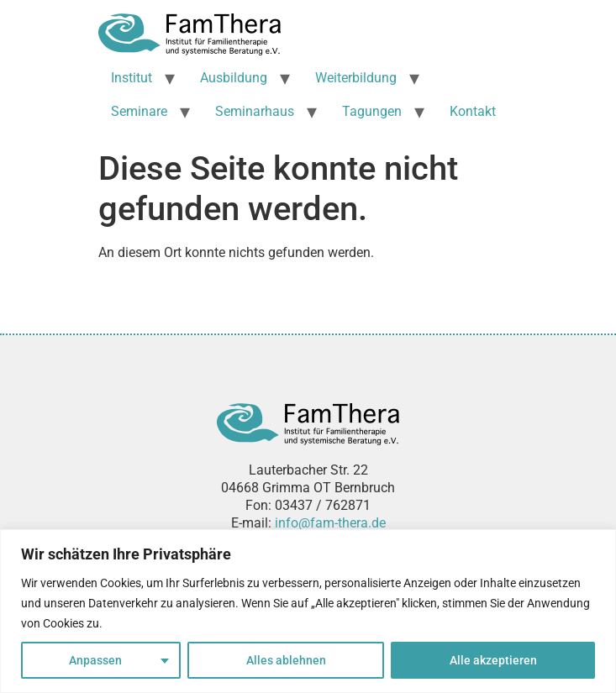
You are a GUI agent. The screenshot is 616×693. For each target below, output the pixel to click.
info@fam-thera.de (330, 523)
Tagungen (372, 111)
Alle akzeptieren (493, 660)
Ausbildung (234, 78)
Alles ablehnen (286, 660)
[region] (308, 611)
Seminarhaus (255, 111)
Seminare (139, 111)
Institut (132, 78)
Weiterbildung (356, 78)
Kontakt (473, 111)
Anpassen (95, 660)
